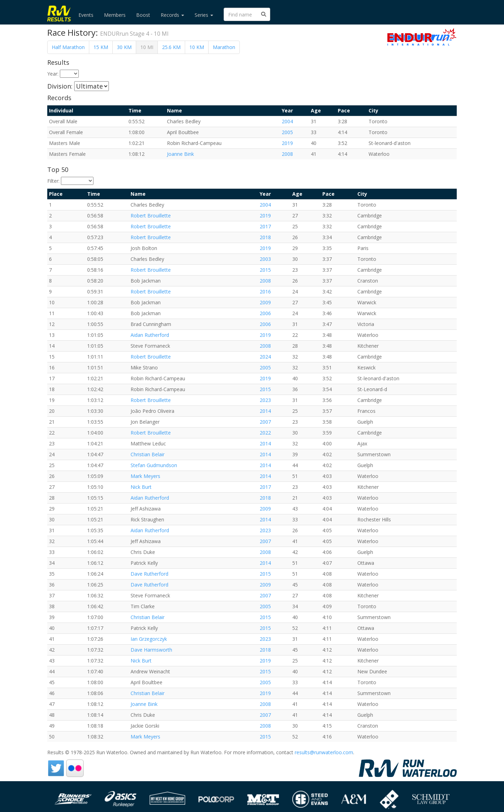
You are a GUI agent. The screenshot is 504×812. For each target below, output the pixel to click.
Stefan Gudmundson (154, 465)
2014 (265, 411)
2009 (265, 302)
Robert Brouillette (151, 216)
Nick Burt (141, 487)
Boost (143, 15)
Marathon (224, 47)
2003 (265, 259)
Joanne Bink (180, 154)
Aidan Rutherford (150, 335)
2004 (287, 121)
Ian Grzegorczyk (149, 639)
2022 (265, 433)
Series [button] (204, 15)
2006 (265, 313)
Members (115, 15)
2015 (265, 270)
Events (86, 15)
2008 (287, 154)
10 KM (197, 47)
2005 (287, 132)
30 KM (124, 47)
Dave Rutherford (149, 574)
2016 (265, 292)
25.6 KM (171, 47)
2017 (265, 226)
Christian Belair (148, 454)
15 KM (101, 47)
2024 (265, 357)
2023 (265, 400)
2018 (265, 237)
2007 (265, 422)
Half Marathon (68, 47)
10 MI (147, 47)
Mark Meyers (145, 476)
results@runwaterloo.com (324, 752)
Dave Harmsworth (151, 650)
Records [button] (172, 15)
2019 (287, 143)
